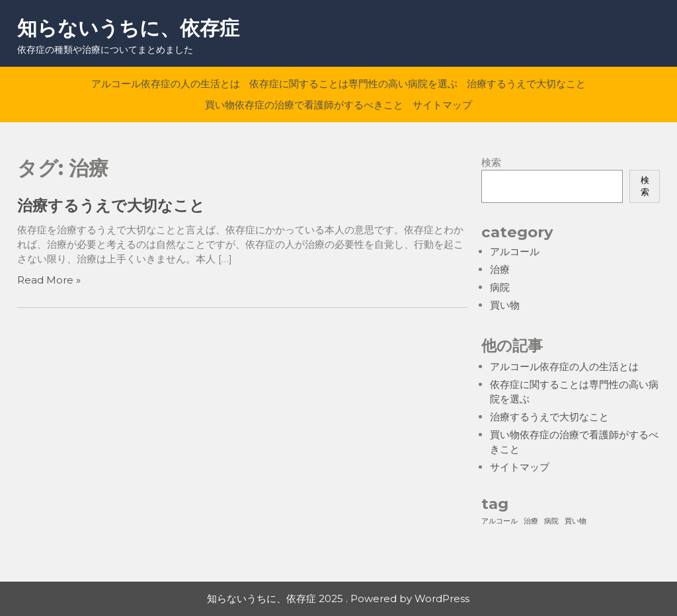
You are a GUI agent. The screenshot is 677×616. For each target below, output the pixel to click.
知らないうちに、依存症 (128, 28)
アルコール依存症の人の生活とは (166, 84)
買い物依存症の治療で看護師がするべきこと (304, 105)
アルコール (515, 251)
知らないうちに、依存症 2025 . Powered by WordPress (338, 598)
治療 (500, 269)
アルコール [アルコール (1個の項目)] (499, 521)
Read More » (49, 280)
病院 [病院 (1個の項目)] (551, 521)
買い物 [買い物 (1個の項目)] (576, 521)
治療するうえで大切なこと (526, 84)
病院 (500, 287)
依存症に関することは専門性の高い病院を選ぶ (353, 84)
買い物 (505, 305)
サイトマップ (442, 105)
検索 (491, 162)
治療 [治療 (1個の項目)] (531, 521)
